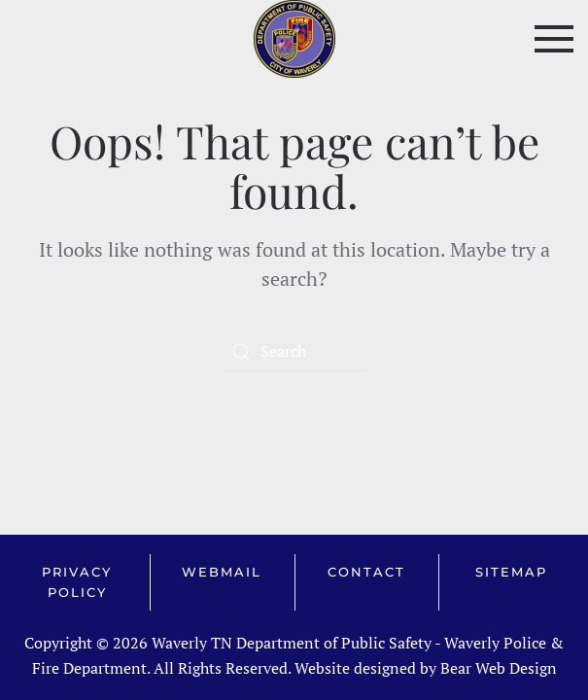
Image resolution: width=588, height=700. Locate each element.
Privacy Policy (77, 582)
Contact (366, 572)
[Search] (294, 352)
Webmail (222, 572)
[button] (554, 39)
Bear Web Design (499, 668)
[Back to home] (294, 39)
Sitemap (511, 572)
